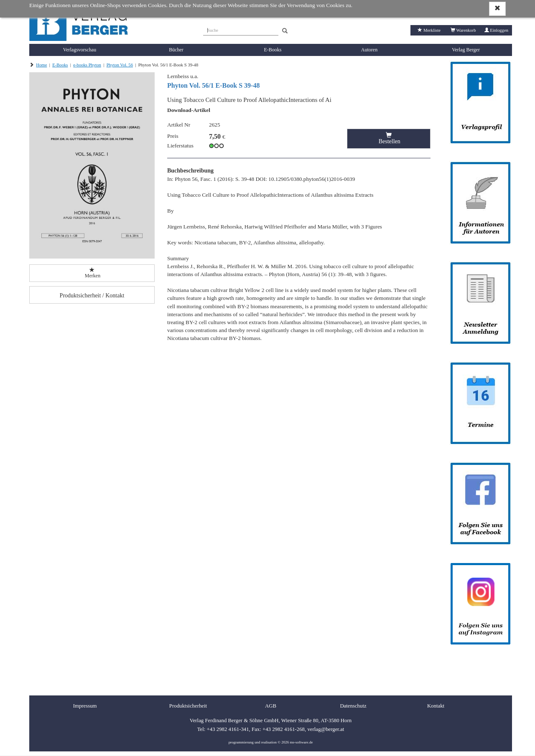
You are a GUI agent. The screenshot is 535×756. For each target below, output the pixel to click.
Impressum (85, 706)
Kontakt (436, 706)
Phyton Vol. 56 (120, 65)
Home (41, 65)
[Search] (285, 31)
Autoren (369, 50)
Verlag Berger (466, 50)
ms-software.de (301, 742)
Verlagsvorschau (80, 50)
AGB (271, 706)
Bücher (176, 50)
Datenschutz (353, 706)
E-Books (273, 50)
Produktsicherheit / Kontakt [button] (92, 296)
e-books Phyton (87, 65)
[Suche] (241, 29)
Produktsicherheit (188, 706)
